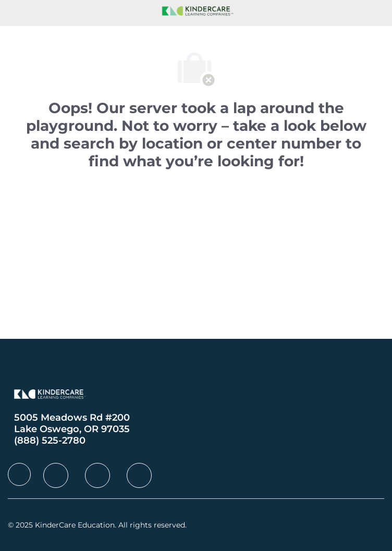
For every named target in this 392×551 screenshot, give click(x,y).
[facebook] (19, 474)
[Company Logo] (196, 10)
